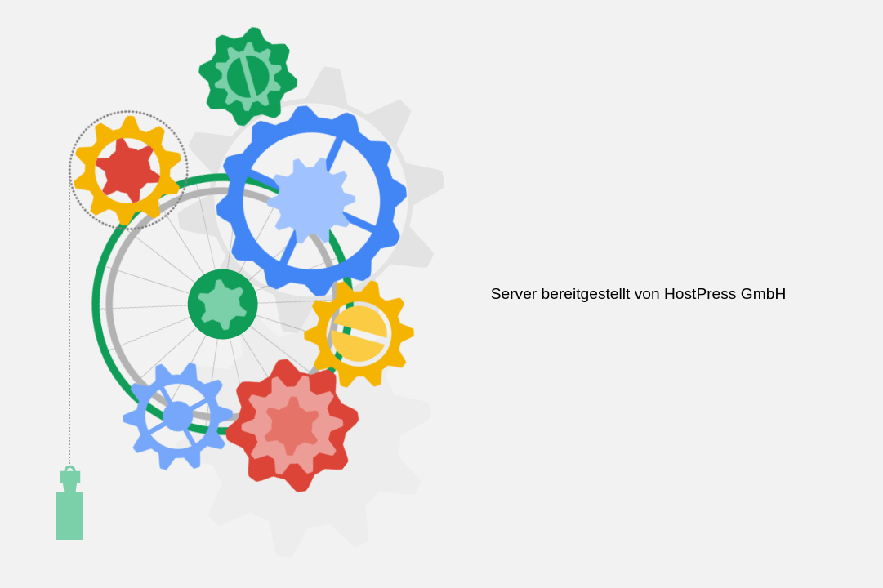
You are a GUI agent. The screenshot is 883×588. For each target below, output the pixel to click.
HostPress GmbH (725, 294)
